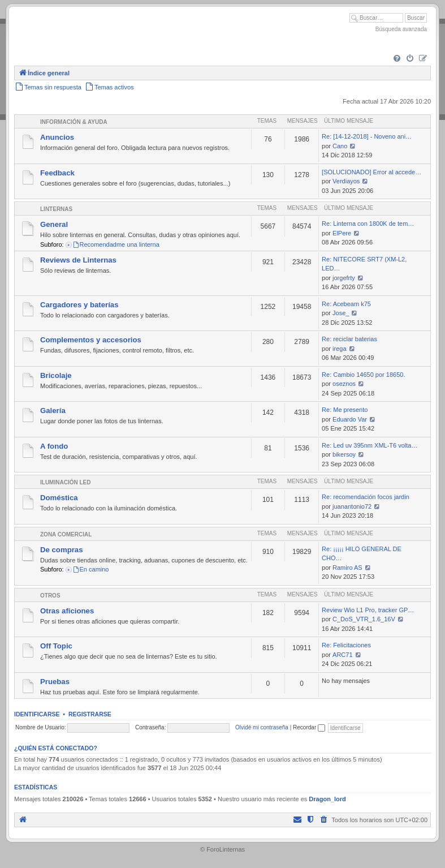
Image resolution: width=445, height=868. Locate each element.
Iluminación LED (65, 482)
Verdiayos (346, 181)
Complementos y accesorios (91, 340)
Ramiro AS (347, 568)
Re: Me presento (345, 410)
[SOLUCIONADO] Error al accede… (371, 172)
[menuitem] (397, 59)
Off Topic (56, 646)
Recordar (309, 727)
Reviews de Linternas (78, 260)
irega (339, 349)
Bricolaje (56, 375)
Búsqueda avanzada (401, 29)
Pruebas (55, 682)
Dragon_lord (327, 799)
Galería (53, 411)
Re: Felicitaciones (346, 645)
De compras (62, 550)
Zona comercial (66, 534)
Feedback (57, 173)
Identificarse (37, 714)
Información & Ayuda (74, 122)
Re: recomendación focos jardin (366, 497)
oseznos (344, 384)
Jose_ (341, 313)
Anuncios (57, 137)
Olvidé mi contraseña (262, 727)
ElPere (342, 233)
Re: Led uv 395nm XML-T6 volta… (370, 445)
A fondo (54, 446)
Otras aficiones (67, 611)
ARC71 (342, 655)
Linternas (56, 209)
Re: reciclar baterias (349, 339)
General (54, 224)
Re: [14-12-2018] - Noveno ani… (367, 136)
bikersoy (344, 454)
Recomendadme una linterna (116, 244)
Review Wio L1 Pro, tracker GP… (368, 610)
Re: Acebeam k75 (346, 304)
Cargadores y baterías (79, 305)
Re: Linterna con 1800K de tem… (368, 224)
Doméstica (59, 498)
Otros (50, 596)
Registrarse (90, 714)
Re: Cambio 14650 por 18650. (363, 375)
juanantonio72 (352, 506)
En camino (91, 569)
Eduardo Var (350, 419)
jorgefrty (344, 278)
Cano (340, 146)
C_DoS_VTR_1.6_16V (364, 619)
